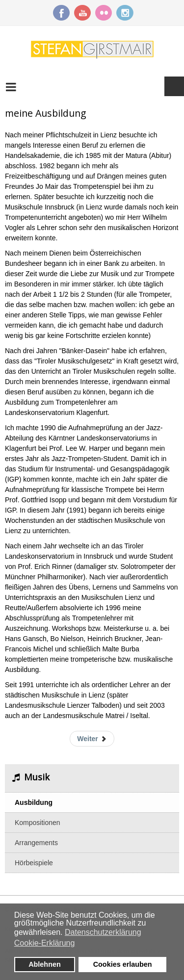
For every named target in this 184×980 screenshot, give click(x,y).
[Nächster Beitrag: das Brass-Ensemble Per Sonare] (92, 739)
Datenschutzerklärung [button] (103, 932)
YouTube (82, 13)
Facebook (61, 13)
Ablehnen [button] (45, 964)
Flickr (104, 13)
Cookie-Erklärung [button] (45, 943)
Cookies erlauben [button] (123, 964)
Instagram (125, 13)
